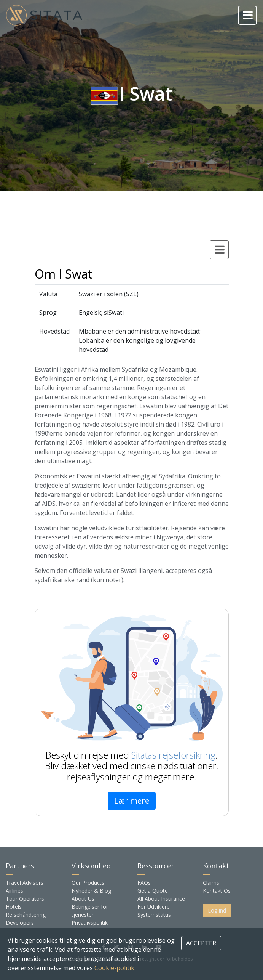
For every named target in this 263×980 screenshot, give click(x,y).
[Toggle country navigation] (219, 250)
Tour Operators (25, 899)
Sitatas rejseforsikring (173, 755)
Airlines (14, 891)
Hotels (14, 907)
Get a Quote (153, 891)
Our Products (88, 883)
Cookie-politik (114, 968)
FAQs (144, 883)
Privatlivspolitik (90, 923)
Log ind (217, 910)
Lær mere (132, 801)
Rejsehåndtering (26, 915)
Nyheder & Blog (91, 891)
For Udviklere (154, 907)
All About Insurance (161, 899)
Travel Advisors (25, 883)
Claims (211, 883)
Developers (20, 923)
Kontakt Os (217, 891)
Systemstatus (154, 915)
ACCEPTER (201, 943)
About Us (83, 899)
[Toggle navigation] (247, 15)
